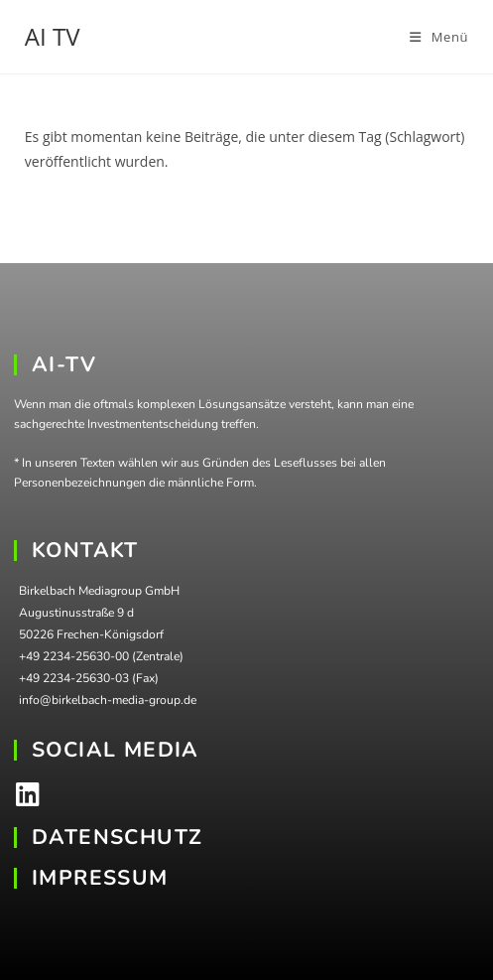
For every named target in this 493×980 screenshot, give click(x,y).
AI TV (53, 36)
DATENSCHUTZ (117, 837)
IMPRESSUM (100, 878)
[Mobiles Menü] (439, 37)
